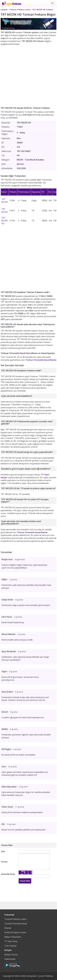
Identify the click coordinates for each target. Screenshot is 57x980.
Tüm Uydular (11, 946)
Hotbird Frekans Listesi (15, 932)
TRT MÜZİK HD (5, 221)
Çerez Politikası (46, 976)
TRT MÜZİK (5, 201)
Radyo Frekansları (13, 937)
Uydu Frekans (12, 4)
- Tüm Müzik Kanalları (30, 160)
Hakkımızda (10, 959)
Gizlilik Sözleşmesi (28, 976)
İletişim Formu (11, 955)
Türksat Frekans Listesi (15, 919)
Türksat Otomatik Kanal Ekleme (41, 360)
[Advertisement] (28, 75)
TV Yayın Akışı (11, 941)
